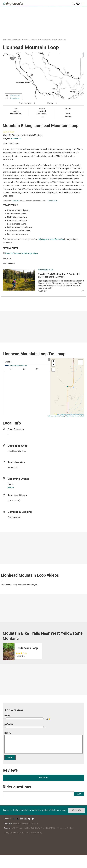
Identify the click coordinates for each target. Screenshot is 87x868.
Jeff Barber (16, 201)
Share (51, 103)
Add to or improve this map (56, 416)
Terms (34, 833)
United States (26, 40)
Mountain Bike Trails (14, 40)
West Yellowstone (44, 40)
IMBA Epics (41, 828)
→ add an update (52, 201)
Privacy (40, 833)
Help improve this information (51, 239)
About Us (17, 823)
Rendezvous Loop (27, 648)
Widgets (35, 823)
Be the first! (13, 467)
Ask (79, 794)
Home (5, 40)
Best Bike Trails (29, 828)
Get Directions (26, 103)
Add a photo (40, 103)
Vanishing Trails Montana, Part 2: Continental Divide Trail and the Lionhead (59, 275)
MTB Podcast (17, 828)
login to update (13, 504)
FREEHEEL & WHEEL (17, 451)
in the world (16, 139)
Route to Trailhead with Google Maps (22, 253)
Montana (34, 40)
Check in (60, 103)
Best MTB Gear (52, 828)
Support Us (26, 823)
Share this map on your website (75, 416)
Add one (11, 488)
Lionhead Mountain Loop (59, 40)
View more (43, 778)
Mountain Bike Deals (67, 828)
